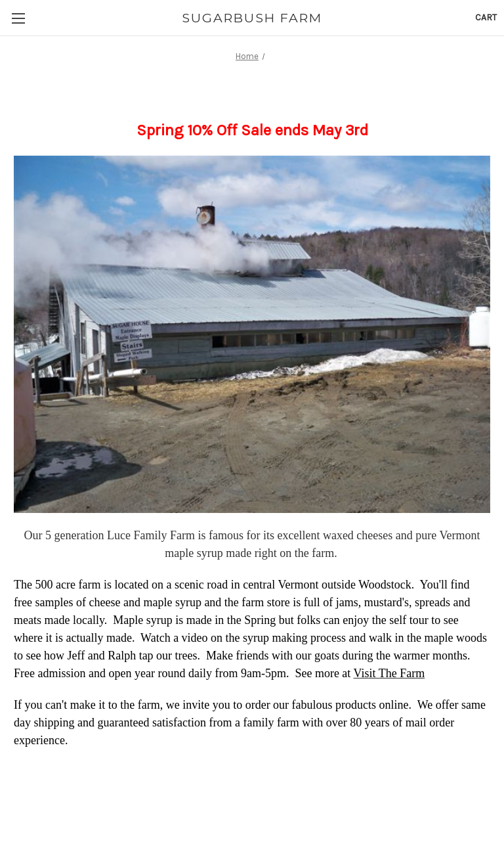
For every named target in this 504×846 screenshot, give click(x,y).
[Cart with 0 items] (486, 17)
